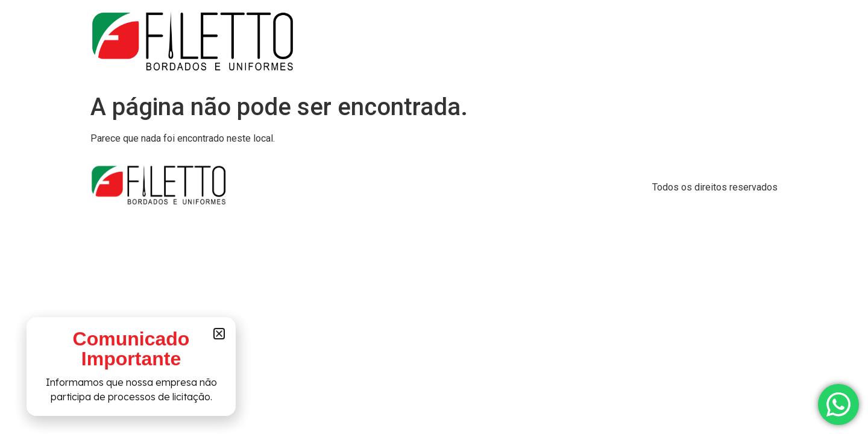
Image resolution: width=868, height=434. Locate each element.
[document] (434, 217)
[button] (219, 335)
